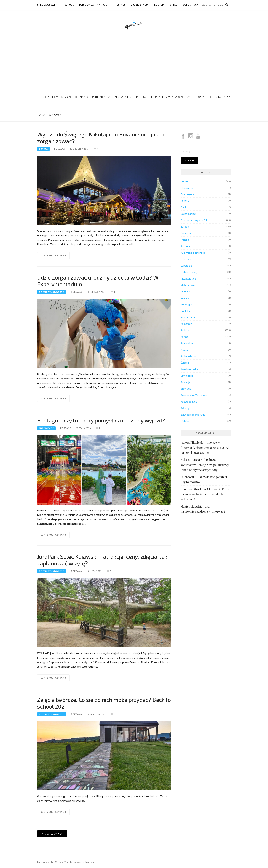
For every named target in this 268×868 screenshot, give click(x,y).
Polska (185, 337)
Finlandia (186, 233)
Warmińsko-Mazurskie (194, 395)
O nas (174, 5)
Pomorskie (187, 343)
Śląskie (185, 363)
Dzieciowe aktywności (94, 5)
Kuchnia (159, 5)
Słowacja (186, 388)
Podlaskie (186, 324)
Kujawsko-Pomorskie (193, 253)
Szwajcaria (187, 376)
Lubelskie (186, 265)
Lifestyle (119, 5)
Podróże (68, 5)
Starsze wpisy (54, 834)
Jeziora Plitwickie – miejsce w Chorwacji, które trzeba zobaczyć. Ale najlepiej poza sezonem (205, 447)
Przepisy (186, 350)
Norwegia (186, 304)
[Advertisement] (134, 64)
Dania (184, 207)
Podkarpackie (188, 317)
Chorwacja (187, 188)
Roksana (60, 149)
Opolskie (186, 311)
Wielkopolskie (189, 402)
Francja (185, 240)
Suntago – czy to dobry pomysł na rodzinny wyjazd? (101, 420)
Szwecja (185, 382)
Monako (185, 291)
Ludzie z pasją (140, 5)
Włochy (185, 408)
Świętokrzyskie (190, 369)
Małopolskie (188, 285)
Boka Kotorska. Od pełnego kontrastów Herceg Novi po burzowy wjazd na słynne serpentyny (205, 465)
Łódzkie (185, 421)
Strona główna (47, 5)
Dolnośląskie (188, 214)
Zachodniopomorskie (193, 415)
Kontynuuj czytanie (53, 255)
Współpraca (190, 5)
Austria (185, 181)
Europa (43, 149)
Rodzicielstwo (189, 356)
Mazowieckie (46, 428)
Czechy (185, 201)
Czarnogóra (187, 194)
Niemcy (185, 298)
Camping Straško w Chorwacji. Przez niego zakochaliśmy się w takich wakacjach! (205, 494)
